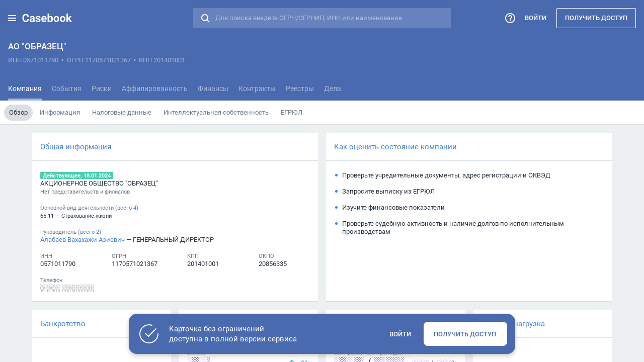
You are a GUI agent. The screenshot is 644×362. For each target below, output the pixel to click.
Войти (536, 18)
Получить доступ (596, 18)
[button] (12, 18)
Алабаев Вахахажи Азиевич (83, 239)
